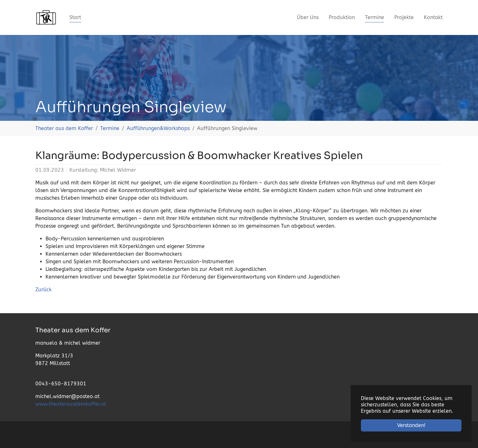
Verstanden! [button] (411, 425)
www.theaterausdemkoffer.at (71, 404)
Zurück (43, 289)
